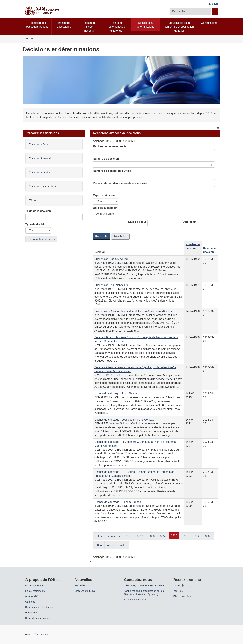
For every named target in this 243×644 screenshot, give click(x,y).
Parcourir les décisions (41, 239)
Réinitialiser (120, 237)
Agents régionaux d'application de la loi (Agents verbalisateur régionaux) (144, 593)
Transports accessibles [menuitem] (64, 25)
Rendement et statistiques (39, 607)
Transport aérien (39, 144)
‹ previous (114, 536)
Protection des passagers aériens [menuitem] (37, 25)
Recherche (102, 237)
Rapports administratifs (37, 618)
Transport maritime (40, 172)
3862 (197, 536)
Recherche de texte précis (110, 146)
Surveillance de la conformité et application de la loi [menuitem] (179, 27)
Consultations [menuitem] (209, 23)
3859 (163, 536)
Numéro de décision (106, 159)
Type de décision (104, 196)
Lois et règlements (35, 591)
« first (99, 536)
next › (111, 545)
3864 (99, 545)
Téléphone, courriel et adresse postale (144, 585)
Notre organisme (34, 585)
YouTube (178, 591)
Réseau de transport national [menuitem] (89, 27)
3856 (128, 536)
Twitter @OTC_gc (183, 585)
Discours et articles (85, 591)
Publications (32, 613)
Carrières (30, 602)
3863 (208, 536)
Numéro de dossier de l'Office (112, 171)
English (213, 4)
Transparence (42, 634)
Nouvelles (80, 585)
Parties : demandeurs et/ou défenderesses (120, 183)
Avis (28, 634)
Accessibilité (32, 596)
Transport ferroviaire (41, 158)
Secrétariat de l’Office (135, 600)
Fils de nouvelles (182, 596)
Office (32, 200)
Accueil (30, 39)
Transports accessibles (43, 186)
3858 (152, 536)
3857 (140, 536)
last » (123, 545)
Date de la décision (105, 208)
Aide (217, 128)
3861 (185, 536)
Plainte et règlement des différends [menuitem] (116, 27)
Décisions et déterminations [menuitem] (145, 25)
